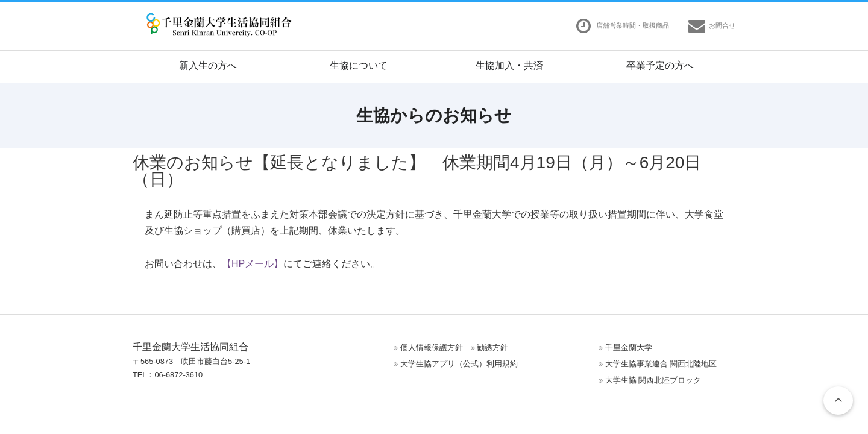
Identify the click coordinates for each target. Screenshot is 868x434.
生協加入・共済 (509, 65)
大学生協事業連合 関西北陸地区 (661, 364)
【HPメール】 (253, 264)
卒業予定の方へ (660, 65)
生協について (359, 65)
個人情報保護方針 (432, 348)
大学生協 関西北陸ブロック (653, 380)
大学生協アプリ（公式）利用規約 (459, 364)
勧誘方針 (492, 348)
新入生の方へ (208, 65)
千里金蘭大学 (629, 348)
